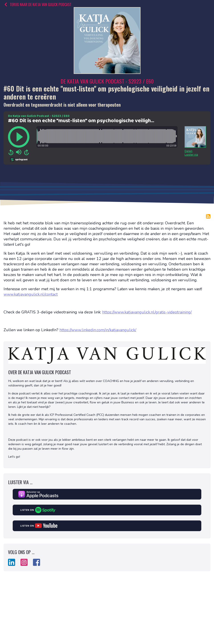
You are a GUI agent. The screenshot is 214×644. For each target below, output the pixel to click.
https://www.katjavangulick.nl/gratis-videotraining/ (147, 312)
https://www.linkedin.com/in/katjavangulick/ (98, 330)
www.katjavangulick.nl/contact (31, 294)
